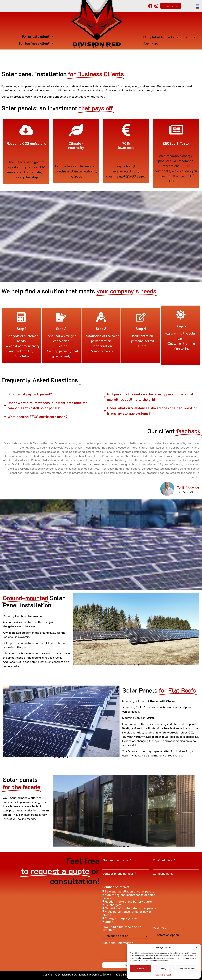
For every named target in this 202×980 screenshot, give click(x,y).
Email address (163, 860)
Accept (140, 969)
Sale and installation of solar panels (129, 891)
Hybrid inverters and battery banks (128, 901)
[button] (196, 947)
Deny (164, 969)
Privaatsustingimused (162, 975)
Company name (163, 874)
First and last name (116, 860)
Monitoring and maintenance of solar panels (129, 896)
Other (109, 922)
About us (151, 44)
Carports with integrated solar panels (130, 908)
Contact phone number (118, 874)
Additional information (118, 943)
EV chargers (113, 905)
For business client (37, 43)
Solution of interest (116, 887)
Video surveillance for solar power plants (127, 913)
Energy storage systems (121, 918)
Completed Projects (161, 37)
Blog (190, 37)
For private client (38, 36)
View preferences (187, 969)
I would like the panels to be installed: (122, 929)
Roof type (159, 928)
